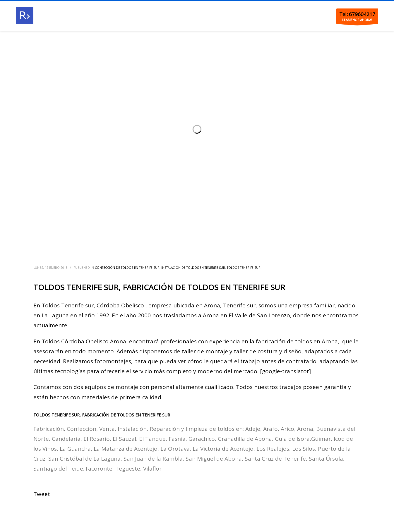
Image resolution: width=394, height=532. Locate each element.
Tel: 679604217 (357, 14)
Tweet (42, 494)
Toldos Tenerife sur (244, 268)
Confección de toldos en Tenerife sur (127, 268)
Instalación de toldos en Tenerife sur (193, 268)
